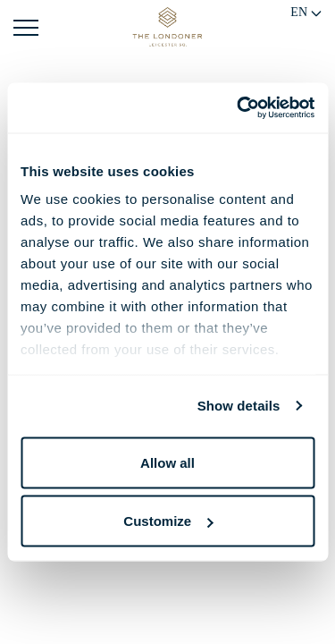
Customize (168, 521)
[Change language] (307, 15)
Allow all (167, 462)
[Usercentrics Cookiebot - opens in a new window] (239, 108)
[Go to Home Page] (167, 27)
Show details (239, 406)
